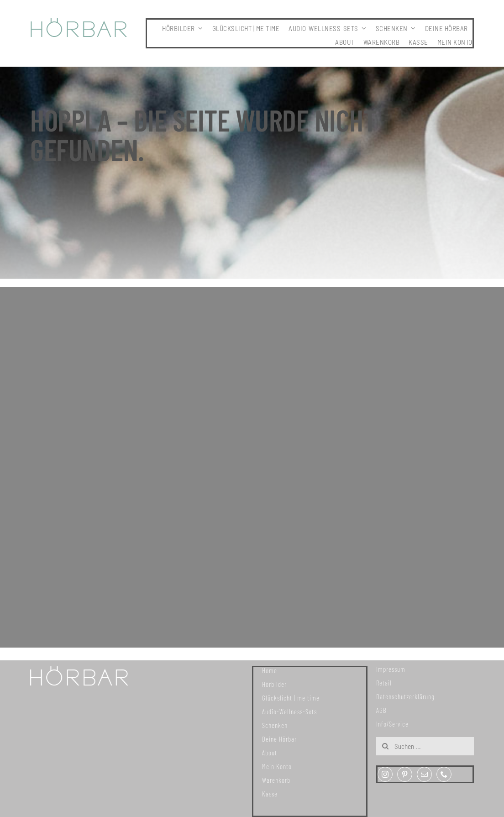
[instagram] (385, 774)
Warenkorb (276, 780)
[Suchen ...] (425, 746)
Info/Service (392, 724)
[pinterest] (405, 774)
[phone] (444, 774)
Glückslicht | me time (291, 698)
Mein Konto (277, 766)
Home (270, 670)
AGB (381, 710)
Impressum (391, 669)
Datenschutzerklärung (405, 696)
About (270, 753)
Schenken (275, 725)
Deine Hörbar (279, 739)
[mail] (424, 774)
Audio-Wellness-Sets (289, 712)
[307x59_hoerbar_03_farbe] (79, 22)
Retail (384, 683)
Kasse (270, 794)
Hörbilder (274, 684)
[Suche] (385, 746)
